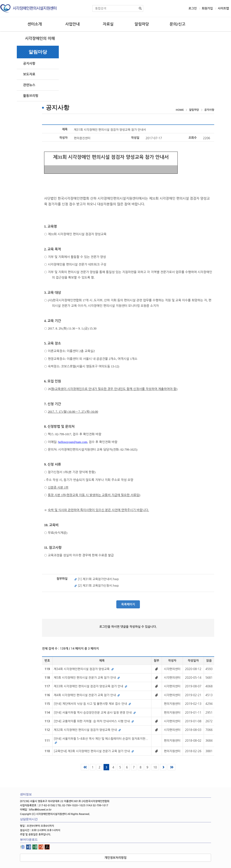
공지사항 (29, 63)
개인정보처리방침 (115, 858)
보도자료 (29, 74)
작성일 (135, 138)
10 (155, 767)
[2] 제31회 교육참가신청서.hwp (96, 586)
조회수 (192, 138)
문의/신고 (177, 24)
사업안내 (72, 24)
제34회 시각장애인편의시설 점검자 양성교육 (84, 669)
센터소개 (35, 24)
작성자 (63, 138)
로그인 (192, 8)
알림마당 (142, 24)
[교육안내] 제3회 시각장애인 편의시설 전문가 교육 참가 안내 (94, 751)
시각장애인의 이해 (40, 39)
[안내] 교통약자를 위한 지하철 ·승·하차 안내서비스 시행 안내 (94, 721)
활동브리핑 (31, 96)
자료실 (108, 24)
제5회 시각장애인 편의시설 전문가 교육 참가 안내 (87, 678)
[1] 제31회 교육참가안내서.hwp (96, 579)
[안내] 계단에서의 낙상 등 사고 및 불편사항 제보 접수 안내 (92, 704)
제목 (65, 129)
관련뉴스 (29, 85)
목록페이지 (128, 604)
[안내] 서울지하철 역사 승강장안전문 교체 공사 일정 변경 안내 (95, 713)
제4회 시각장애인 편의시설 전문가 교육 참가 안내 (87, 695)
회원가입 (207, 8)
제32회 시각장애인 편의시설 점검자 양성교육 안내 (87, 730)
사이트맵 (223, 8)
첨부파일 (62, 579)
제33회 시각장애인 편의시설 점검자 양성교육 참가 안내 (91, 686)
